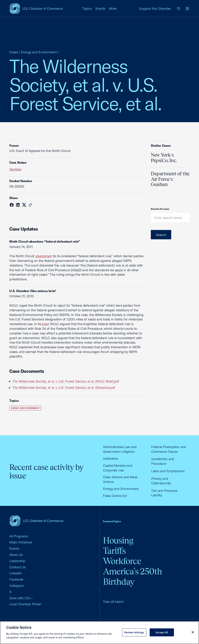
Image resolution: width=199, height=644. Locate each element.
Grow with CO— (21, 598)
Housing (118, 540)
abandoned (44, 256)
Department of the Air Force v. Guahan (170, 179)
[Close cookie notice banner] (193, 632)
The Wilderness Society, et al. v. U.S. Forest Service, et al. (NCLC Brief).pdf (66, 381)
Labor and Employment (168, 471)
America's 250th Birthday (132, 576)
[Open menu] (187, 9)
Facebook (16, 579)
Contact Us (17, 567)
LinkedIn (16, 573)
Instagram (17, 586)
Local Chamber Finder (25, 604)
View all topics (113, 601)
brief (45, 324)
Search (161, 235)
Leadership (17, 561)
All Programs (18, 536)
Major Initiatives (21, 542)
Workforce (122, 561)
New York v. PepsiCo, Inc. (164, 158)
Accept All (162, 632)
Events (100, 8)
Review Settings (134, 632)
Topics (87, 8)
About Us (16, 555)
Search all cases (160, 209)
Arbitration (111, 458)
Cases (14, 52)
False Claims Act (115, 496)
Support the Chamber (155, 8)
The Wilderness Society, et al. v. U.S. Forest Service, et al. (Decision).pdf (64, 387)
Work (113, 8)
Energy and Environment (39, 52)
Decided (15, 169)
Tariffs (114, 551)
